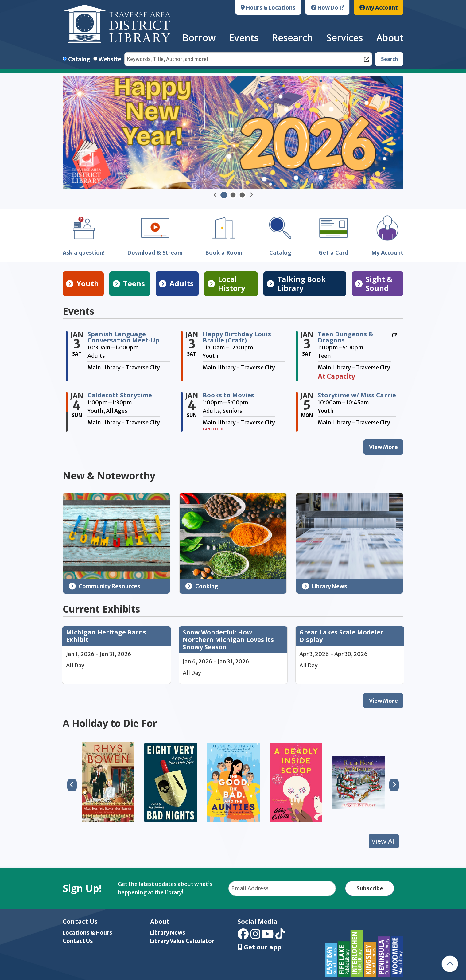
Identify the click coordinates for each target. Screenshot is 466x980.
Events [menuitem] (244, 38)
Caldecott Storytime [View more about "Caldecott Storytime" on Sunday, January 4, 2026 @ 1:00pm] (120, 395)
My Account (379, 8)
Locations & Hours (87, 933)
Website (110, 59)
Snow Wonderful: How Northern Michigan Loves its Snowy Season (228, 640)
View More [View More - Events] (383, 447)
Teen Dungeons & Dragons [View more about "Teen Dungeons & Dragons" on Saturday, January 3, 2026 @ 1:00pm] (346, 337)
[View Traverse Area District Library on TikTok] (280, 936)
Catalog (79, 59)
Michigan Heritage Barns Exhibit (106, 636)
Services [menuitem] (345, 38)
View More (386, 702)
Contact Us (78, 941)
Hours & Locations (268, 8)
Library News (325, 586)
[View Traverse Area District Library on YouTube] (268, 936)
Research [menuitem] (292, 38)
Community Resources (105, 586)
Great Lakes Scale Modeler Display (341, 636)
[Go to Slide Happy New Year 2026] (224, 195)
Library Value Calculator (182, 941)
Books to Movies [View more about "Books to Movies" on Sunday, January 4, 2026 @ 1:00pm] (228, 395)
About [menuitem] (390, 38)
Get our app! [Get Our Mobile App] (260, 947)
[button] (215, 195)
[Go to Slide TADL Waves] (242, 195)
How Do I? (328, 8)
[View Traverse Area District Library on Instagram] (255, 936)
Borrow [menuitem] (199, 38)
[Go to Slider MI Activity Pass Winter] (233, 195)
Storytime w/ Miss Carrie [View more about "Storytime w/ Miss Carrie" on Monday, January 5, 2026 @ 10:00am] (357, 395)
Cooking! (203, 586)
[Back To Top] (450, 964)
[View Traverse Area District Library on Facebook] (243, 936)
